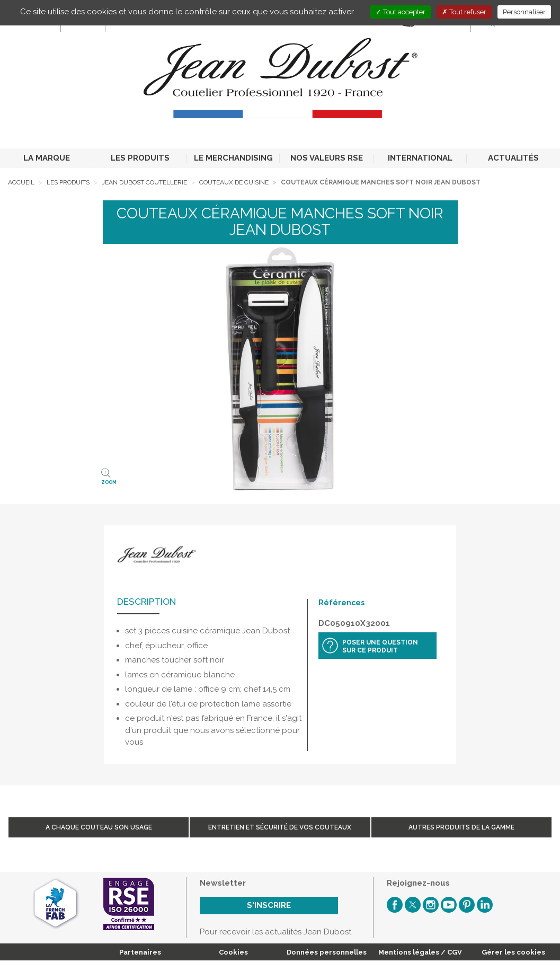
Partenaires (140, 952)
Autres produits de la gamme (461, 827)
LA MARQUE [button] (47, 158)
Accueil (21, 182)
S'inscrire (269, 905)
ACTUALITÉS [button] (513, 158)
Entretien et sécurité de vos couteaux (280, 827)
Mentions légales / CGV (420, 952)
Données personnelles (327, 952)
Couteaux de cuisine (234, 182)
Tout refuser (464, 12)
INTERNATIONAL (420, 158)
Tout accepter (401, 12)
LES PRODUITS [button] (140, 158)
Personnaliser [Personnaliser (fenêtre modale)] (524, 12)
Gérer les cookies (513, 952)
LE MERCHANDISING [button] (233, 158)
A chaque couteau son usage (99, 827)
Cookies (233, 952)
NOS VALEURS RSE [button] (327, 158)
